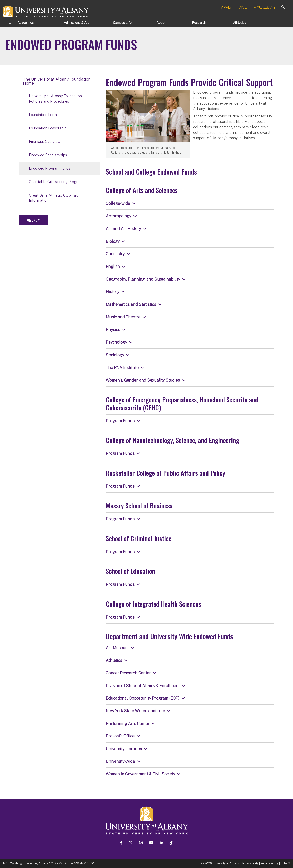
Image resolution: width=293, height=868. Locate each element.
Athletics (239, 23)
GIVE (243, 7)
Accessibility (250, 863)
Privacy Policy (270, 863)
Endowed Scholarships (48, 155)
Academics (26, 23)
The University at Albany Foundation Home (57, 81)
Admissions (76, 23)
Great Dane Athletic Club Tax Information (53, 198)
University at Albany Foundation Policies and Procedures (55, 99)
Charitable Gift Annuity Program (56, 182)
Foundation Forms (44, 115)
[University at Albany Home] (46, 11)
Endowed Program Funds (50, 168)
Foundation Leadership (48, 128)
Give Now (33, 220)
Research (199, 23)
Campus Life (122, 23)
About (161, 23)
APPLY (226, 7)
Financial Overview (45, 142)
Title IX (285, 863)
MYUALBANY (265, 7)
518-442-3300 (84, 863)
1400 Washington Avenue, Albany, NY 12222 (32, 863)
